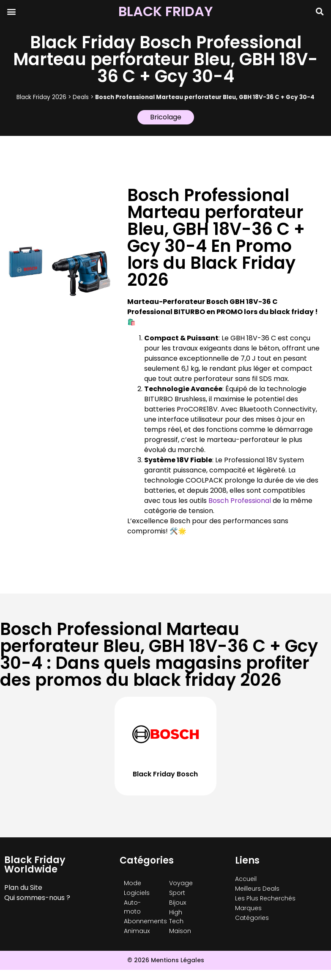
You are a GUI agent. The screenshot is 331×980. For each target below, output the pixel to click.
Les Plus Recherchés (265, 898)
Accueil (246, 879)
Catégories (252, 918)
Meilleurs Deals (257, 889)
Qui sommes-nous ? (37, 898)
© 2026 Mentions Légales (166, 960)
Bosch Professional (240, 501)
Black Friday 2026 (41, 97)
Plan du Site (23, 888)
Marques (248, 908)
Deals (81, 97)
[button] (11, 11)
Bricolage (166, 117)
